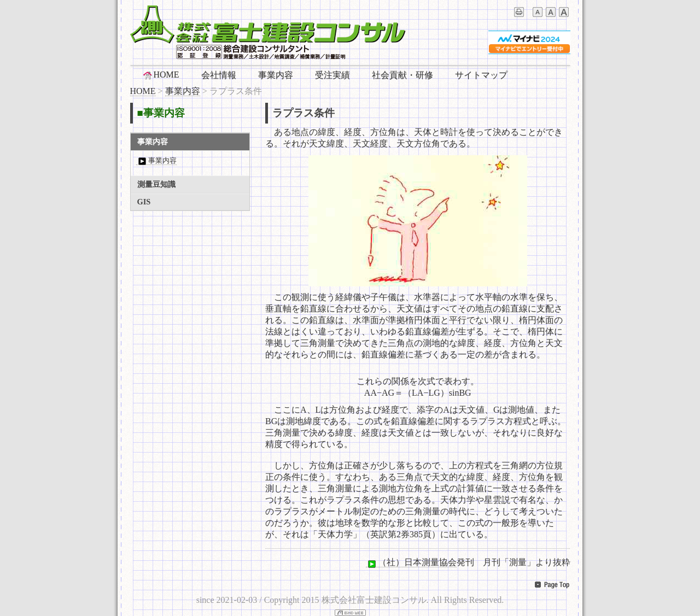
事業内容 (276, 75)
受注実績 (332, 75)
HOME (161, 75)
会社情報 (219, 75)
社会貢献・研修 (402, 75)
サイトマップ (481, 75)
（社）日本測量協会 (411, 562)
